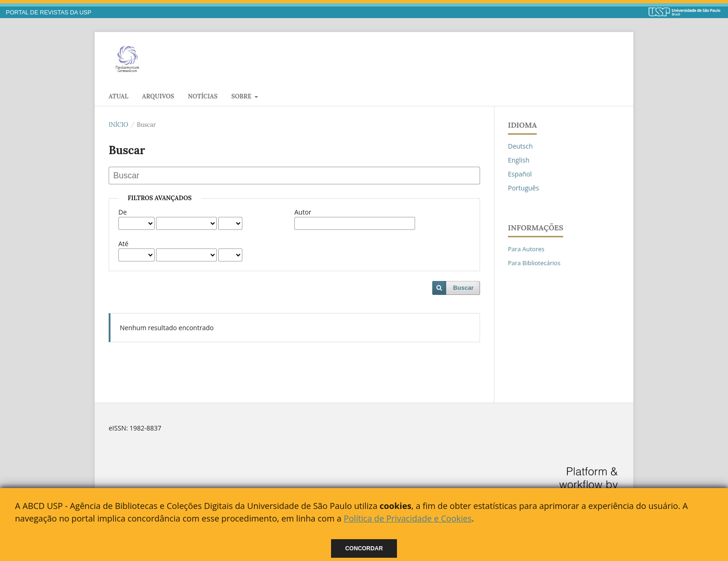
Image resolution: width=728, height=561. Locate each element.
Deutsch (520, 146)
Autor (303, 212)
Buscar (463, 288)
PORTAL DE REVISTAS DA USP (49, 13)
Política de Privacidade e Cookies (408, 518)
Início (118, 125)
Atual (118, 96)
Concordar (364, 548)
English (519, 160)
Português (523, 188)
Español (520, 174)
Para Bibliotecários (534, 263)
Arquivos (158, 96)
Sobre (242, 96)
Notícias (203, 96)
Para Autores (526, 249)
